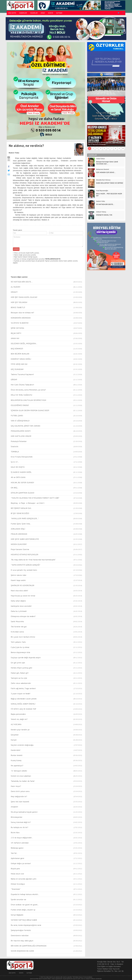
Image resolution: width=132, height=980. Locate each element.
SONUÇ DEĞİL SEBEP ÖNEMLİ (23, 704)
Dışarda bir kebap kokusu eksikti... (25, 894)
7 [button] (112, 148)
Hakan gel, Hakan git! (20, 673)
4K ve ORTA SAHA (18, 477)
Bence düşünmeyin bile (21, 652)
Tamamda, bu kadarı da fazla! (23, 781)
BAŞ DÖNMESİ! (17, 349)
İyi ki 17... (15, 462)
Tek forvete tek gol (19, 627)
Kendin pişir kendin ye (20, 730)
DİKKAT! (14, 292)
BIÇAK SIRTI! (16, 333)
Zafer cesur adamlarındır (21, 683)
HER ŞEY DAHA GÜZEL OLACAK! (24, 297)
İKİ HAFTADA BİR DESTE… (22, 282)
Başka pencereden (18, 714)
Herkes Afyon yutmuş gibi (22, 668)
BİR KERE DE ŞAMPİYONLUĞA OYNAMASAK (29, 946)
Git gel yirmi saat (18, 663)
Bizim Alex (15, 832)
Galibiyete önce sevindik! (21, 606)
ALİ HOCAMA (16, 724)
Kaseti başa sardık (18, 580)
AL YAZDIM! (16, 287)
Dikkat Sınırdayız (18, 884)
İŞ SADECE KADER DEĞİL (21, 472)
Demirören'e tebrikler (20, 935)
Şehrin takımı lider (19, 575)
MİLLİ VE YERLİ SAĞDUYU (22, 395)
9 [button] (119, 148)
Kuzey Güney (16, 760)
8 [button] (116, 148)
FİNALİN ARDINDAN (19, 534)
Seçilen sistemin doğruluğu (22, 745)
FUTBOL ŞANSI (17, 416)
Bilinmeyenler (17, 817)
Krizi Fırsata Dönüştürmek (22, 457)
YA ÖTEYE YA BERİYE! (20, 323)
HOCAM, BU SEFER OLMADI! (22, 483)
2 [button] (93, 148)
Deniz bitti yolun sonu (20, 791)
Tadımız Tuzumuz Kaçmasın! (22, 374)
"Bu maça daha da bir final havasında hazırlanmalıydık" (33, 560)
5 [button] (104, 148)
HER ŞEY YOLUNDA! (19, 302)
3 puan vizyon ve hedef (21, 694)
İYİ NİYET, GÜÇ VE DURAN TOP (24, 709)
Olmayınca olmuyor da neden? (23, 616)
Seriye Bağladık (17, 915)
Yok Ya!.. (14, 853)
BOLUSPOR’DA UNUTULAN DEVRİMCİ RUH (29, 400)
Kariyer (14, 740)
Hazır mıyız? (16, 786)
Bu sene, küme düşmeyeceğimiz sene (26, 925)
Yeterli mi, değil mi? (19, 719)
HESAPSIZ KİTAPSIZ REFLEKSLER (25, 554)
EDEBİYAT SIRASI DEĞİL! (21, 359)
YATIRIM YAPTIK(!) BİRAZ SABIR (24, 920)
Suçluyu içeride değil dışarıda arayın (26, 657)
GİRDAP (14, 380)
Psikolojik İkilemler (19, 441)
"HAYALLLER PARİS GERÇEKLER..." (25, 518)
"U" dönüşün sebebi (19, 771)
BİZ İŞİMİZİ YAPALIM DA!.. (21, 508)
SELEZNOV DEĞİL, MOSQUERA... (24, 343)
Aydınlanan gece (18, 858)
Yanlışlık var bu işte (19, 678)
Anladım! (14, 807)
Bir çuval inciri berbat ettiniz (23, 637)
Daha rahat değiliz (18, 601)
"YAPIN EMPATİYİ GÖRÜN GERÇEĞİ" (26, 565)
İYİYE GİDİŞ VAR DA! (19, 364)
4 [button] (101, 148)
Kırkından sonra (17, 632)
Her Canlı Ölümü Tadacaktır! (22, 385)
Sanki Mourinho (17, 621)
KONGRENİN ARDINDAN (21, 318)
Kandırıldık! (16, 750)
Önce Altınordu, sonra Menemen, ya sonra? (28, 390)
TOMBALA (15, 452)
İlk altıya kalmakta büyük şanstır (24, 812)
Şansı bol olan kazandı (20, 802)
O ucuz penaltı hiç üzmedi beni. (24, 570)
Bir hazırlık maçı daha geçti (22, 941)
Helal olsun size (17, 874)
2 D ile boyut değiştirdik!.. (22, 838)
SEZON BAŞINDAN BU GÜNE (23, 951)
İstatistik (15, 446)
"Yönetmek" (16, 889)
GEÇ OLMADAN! (17, 369)
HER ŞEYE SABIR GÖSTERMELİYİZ (25, 539)
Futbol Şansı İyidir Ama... (21, 524)
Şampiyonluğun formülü (21, 930)
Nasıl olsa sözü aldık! (19, 591)
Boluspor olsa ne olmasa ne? (22, 313)
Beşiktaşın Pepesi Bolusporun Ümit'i (28, 503)
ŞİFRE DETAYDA (17, 328)
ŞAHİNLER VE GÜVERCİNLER (23, 585)
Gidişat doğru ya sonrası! (21, 863)
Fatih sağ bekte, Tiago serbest (23, 688)
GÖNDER (16, 249)
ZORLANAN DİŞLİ (18, 529)
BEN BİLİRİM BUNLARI (20, 354)
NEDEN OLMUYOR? (19, 544)
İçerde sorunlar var (19, 899)
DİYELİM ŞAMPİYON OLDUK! (23, 493)
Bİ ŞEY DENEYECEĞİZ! (20, 513)
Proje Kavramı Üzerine (20, 549)
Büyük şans (15, 869)
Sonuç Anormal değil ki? (21, 822)
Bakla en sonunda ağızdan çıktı (24, 879)
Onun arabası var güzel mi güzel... (25, 905)
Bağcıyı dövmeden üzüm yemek (24, 699)
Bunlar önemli (17, 755)
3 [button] (97, 148)
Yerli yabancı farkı (18, 642)
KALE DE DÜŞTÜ (18, 467)
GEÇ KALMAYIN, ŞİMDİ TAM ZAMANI (26, 426)
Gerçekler (15, 735)
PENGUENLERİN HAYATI (21, 431)
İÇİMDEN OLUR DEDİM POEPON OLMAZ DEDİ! (30, 410)
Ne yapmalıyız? (17, 766)
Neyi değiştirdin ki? (19, 796)
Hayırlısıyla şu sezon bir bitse (23, 596)
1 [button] (90, 148)
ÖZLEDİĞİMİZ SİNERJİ (20, 405)
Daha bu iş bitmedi (19, 611)
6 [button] (108, 148)
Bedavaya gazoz (17, 848)
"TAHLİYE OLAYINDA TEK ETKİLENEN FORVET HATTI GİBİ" (35, 498)
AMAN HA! (15, 338)
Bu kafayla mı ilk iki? (19, 827)
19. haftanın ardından (20, 843)
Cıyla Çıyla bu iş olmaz (20, 647)
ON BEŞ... (15, 488)
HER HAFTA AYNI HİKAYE (21, 436)
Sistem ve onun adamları (21, 776)
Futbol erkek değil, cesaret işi (23, 910)
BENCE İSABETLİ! (18, 307)
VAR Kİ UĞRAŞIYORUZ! (20, 421)
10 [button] (123, 148)
